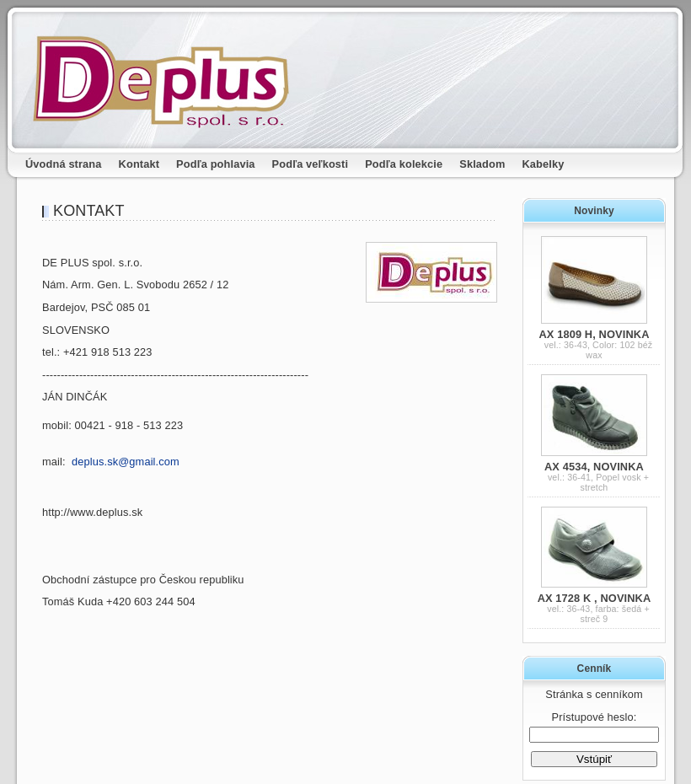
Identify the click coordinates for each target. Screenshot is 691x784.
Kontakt (139, 164)
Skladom (482, 164)
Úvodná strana (64, 164)
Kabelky (544, 164)
